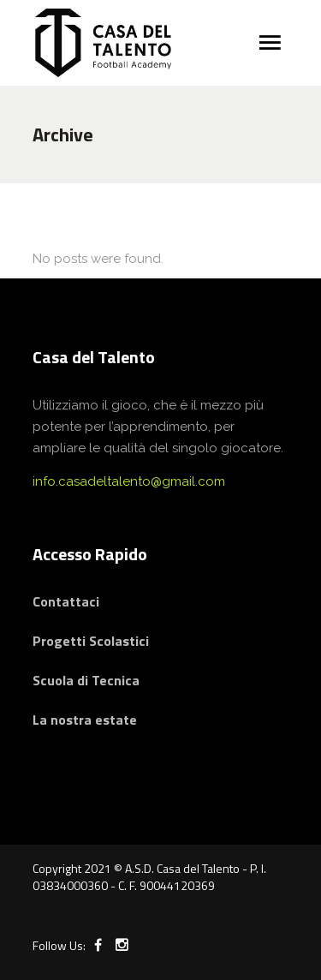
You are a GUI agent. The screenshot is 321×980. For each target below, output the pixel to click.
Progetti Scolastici (91, 641)
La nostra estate (85, 720)
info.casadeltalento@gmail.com (129, 481)
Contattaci (66, 601)
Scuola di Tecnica (86, 680)
